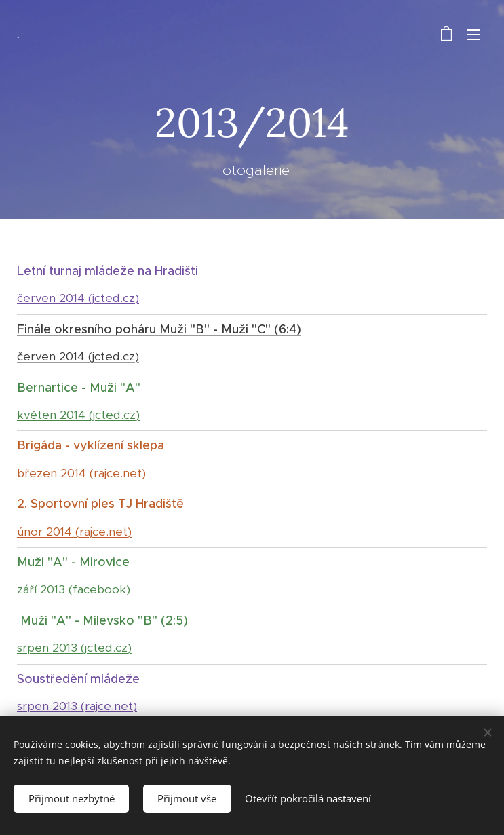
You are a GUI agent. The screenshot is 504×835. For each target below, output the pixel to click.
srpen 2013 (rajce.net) (77, 706)
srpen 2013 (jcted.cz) (74, 648)
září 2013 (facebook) (74, 589)
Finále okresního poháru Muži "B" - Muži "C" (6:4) (159, 329)
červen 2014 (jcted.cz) (78, 298)
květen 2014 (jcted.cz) (78, 415)
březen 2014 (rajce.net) (81, 473)
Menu (473, 35)
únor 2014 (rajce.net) (74, 532)
